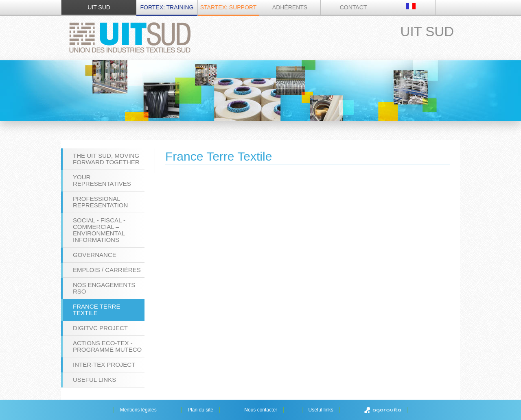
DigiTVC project (100, 328)
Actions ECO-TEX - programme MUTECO (107, 346)
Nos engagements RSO (104, 288)
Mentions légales (138, 410)
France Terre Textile (96, 310)
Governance (95, 255)
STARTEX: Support (228, 7)
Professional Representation (100, 202)
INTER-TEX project (104, 365)
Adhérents (290, 7)
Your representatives (102, 180)
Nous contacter (261, 410)
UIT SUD (99, 7)
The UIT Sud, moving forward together (106, 159)
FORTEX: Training (167, 7)
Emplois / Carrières (107, 270)
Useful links (94, 380)
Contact (354, 7)
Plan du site (200, 410)
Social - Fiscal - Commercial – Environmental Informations (99, 230)
